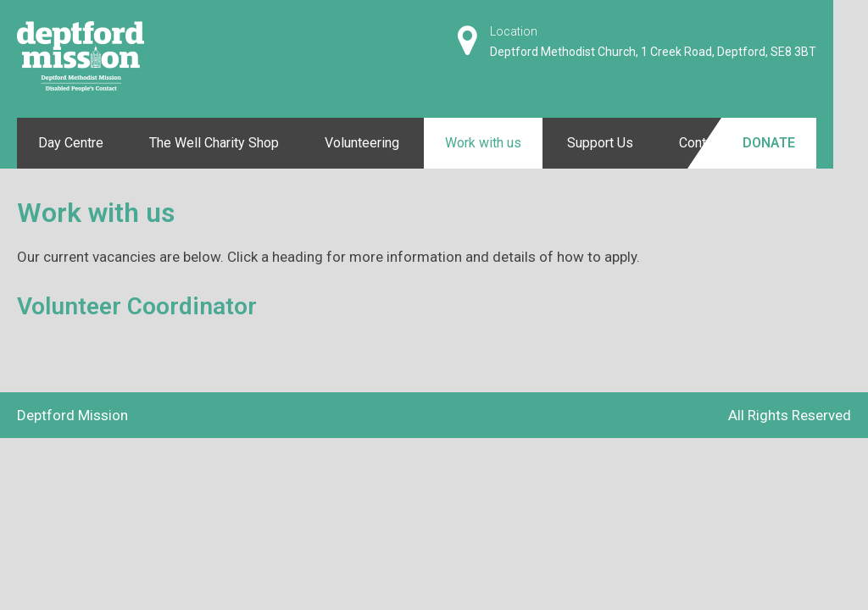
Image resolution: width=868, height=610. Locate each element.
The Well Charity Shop (214, 143)
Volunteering (362, 143)
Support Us (600, 143)
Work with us (483, 143)
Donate (769, 143)
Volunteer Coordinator (137, 306)
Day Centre (71, 143)
